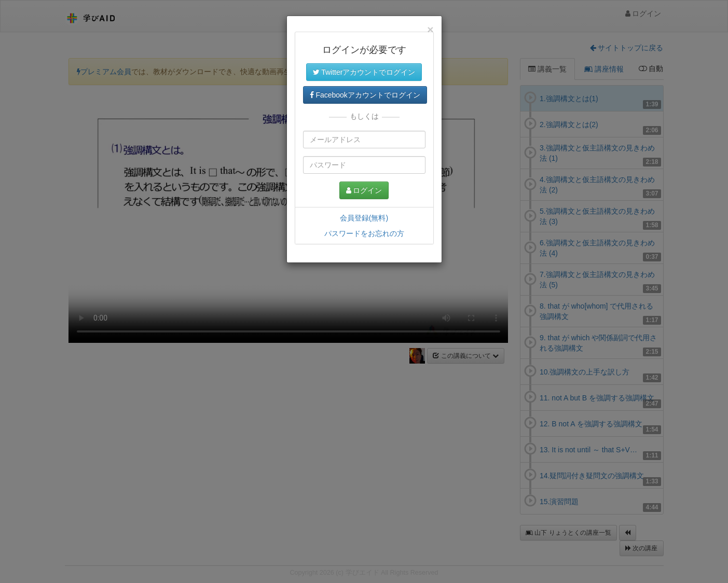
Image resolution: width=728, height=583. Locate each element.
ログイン (364, 190)
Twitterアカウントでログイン (364, 72)
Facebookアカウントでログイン (365, 95)
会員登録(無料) (364, 218)
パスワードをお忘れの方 (364, 233)
